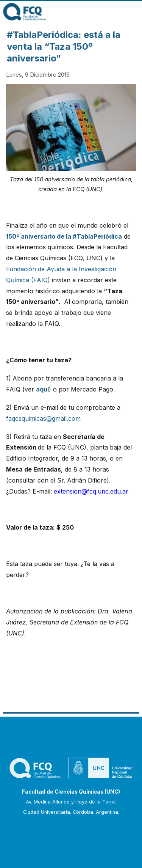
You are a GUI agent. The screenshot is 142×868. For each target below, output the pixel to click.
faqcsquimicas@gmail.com (43, 418)
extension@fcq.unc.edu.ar (91, 491)
